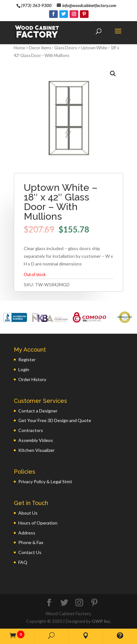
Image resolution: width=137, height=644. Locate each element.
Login (24, 369)
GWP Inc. (101, 621)
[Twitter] (64, 14)
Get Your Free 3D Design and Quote (55, 420)
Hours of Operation (38, 523)
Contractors (31, 430)
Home (19, 48)
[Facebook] (53, 14)
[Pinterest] (84, 14)
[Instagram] (74, 14)
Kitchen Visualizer (36, 450)
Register (27, 359)
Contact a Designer (38, 411)
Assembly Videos (36, 440)
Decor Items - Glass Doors (53, 48)
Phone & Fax (31, 542)
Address (27, 533)
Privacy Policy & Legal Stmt (45, 481)
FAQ (23, 562)
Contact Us (30, 552)
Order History (32, 379)
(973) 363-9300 (36, 5)
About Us (28, 513)
